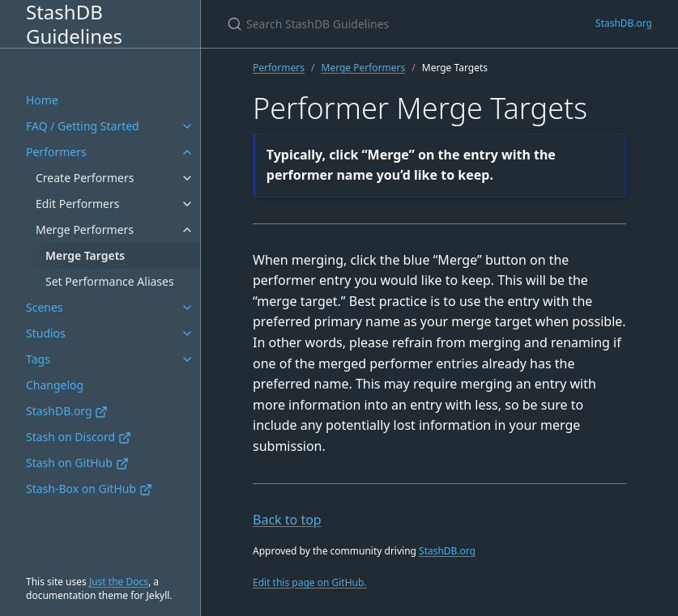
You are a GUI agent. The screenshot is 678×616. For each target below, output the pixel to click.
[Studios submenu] (187, 333)
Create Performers (85, 178)
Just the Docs (119, 582)
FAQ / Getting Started (83, 126)
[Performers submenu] (187, 152)
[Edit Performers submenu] (187, 204)
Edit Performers (77, 204)
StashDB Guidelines (74, 24)
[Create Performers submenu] (187, 178)
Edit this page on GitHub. (310, 582)
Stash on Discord (79, 437)
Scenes (45, 307)
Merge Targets (85, 255)
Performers (56, 152)
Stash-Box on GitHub (89, 489)
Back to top (287, 520)
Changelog (55, 385)
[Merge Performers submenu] (187, 230)
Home (42, 100)
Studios (46, 333)
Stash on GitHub (77, 463)
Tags (38, 359)
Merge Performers (85, 229)
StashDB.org (67, 411)
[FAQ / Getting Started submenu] (187, 126)
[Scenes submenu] (187, 308)
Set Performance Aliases (110, 281)
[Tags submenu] (187, 359)
